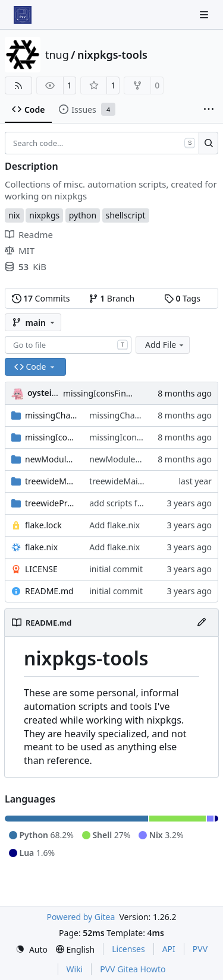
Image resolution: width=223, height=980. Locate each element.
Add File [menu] (165, 345)
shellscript (126, 215)
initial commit (116, 569)
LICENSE (41, 569)
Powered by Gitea (81, 917)
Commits (41, 298)
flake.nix (41, 547)
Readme (29, 234)
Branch (112, 298)
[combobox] (68, 345)
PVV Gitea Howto (133, 969)
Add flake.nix (114, 525)
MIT (20, 250)
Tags (182, 298)
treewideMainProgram (51, 481)
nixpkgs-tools (112, 55)
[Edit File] (202, 623)
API (169, 949)
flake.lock (43, 525)
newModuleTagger (51, 459)
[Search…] (208, 143)
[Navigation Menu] (205, 15)
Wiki (75, 969)
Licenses (128, 949)
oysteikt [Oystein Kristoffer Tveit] (44, 393)
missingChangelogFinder (51, 415)
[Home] (23, 15)
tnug (57, 55)
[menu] (32, 949)
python (83, 215)
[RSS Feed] (18, 85)
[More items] (209, 110)
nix (14, 215)
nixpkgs (44, 215)
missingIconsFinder (51, 437)
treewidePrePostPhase (51, 503)
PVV (200, 949)
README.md (49, 591)
